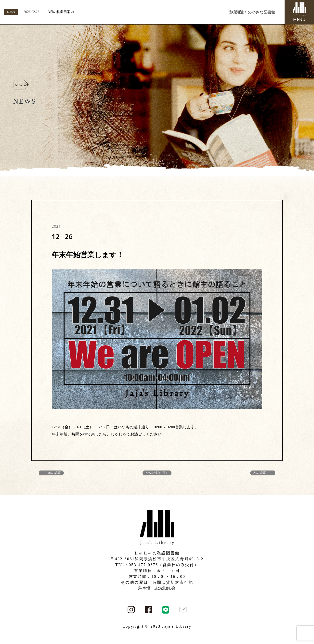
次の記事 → (263, 473)
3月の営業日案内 (61, 12)
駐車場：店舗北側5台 (157, 588)
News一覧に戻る (157, 473)
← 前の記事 (51, 473)
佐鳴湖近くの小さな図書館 (252, 12)
